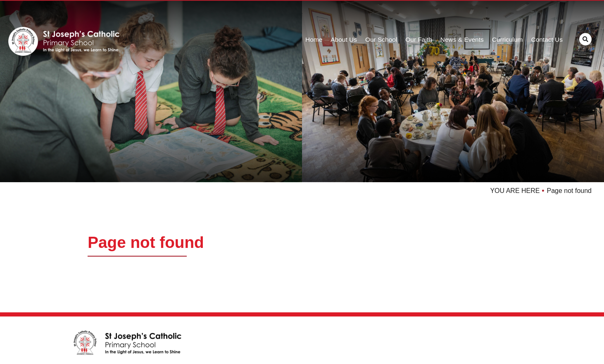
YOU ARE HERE (515, 191)
